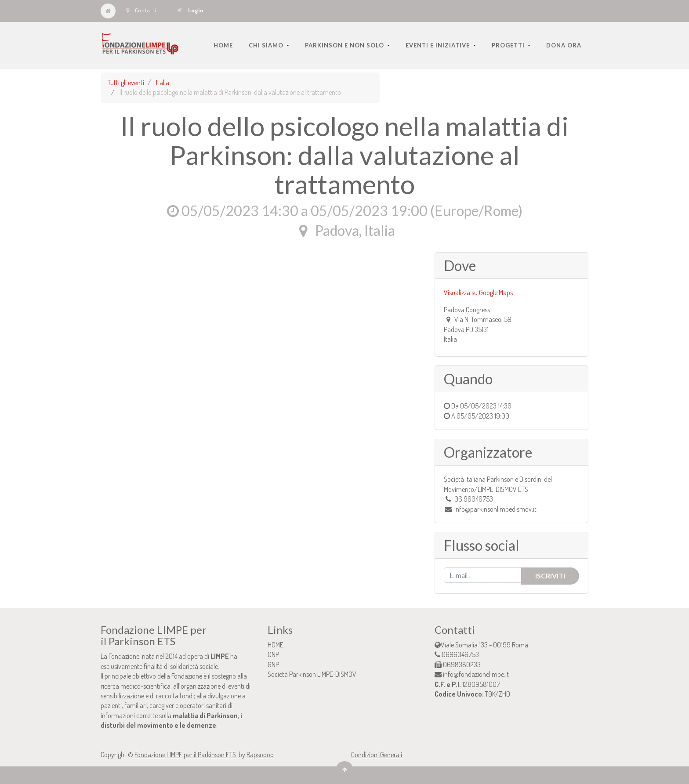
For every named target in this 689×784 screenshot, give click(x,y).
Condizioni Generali (377, 755)
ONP (273, 654)
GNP (273, 665)
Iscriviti (550, 576)
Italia (163, 83)
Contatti (141, 10)
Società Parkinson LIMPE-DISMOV (312, 674)
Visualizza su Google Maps (478, 293)
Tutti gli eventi (126, 83)
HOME (276, 645)
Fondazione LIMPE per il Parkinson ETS (186, 755)
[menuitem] (223, 45)
